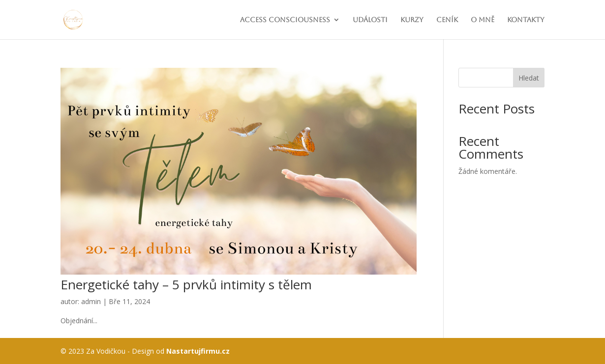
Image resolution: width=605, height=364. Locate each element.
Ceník (447, 20)
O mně (483, 20)
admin (91, 301)
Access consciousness (285, 20)
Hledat (529, 78)
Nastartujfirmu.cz (198, 351)
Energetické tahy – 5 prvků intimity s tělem (186, 284)
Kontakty (526, 20)
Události (370, 20)
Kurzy (412, 20)
